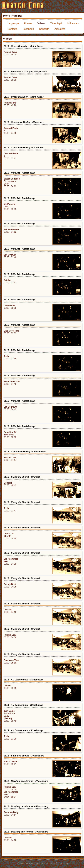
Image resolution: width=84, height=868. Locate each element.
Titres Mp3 (56, 23)
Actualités (60, 29)
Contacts (12, 29)
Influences (73, 23)
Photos (28, 23)
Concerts (44, 29)
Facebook (28, 29)
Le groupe (13, 23)
